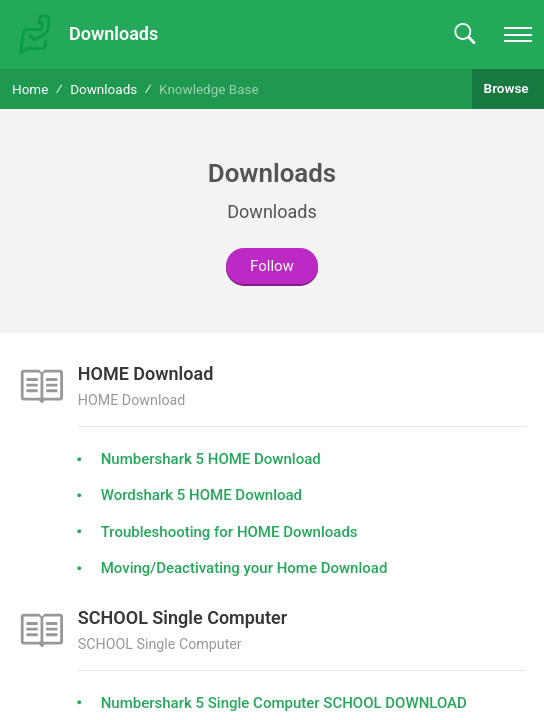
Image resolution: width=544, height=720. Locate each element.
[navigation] (518, 34)
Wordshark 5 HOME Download (201, 495)
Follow (272, 266)
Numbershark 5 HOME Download (211, 459)
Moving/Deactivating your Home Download (244, 568)
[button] (464, 34)
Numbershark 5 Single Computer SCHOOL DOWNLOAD (284, 703)
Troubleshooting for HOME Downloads (229, 532)
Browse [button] (508, 88)
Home (30, 89)
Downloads (103, 89)
